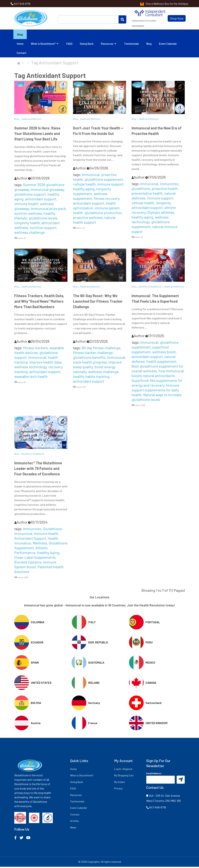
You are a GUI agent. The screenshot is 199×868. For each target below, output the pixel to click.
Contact (22, 54)
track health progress (90, 363)
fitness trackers (35, 349)
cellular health (84, 185)
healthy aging (84, 190)
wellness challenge (30, 233)
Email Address (154, 774)
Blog (149, 45)
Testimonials (131, 45)
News (73, 828)
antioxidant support (41, 200)
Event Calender (168, 45)
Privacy (118, 790)
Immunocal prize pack (48, 210)
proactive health (165, 190)
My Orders (120, 783)
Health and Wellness (32, 120)
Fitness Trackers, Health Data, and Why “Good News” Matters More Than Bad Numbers (39, 302)
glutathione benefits (89, 359)
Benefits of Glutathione (150, 288)
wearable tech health (31, 378)
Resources (109, 45)
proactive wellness (88, 219)
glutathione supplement (104, 180)
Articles (74, 822)
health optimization (94, 207)
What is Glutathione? (45, 45)
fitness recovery (106, 199)
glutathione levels (43, 219)
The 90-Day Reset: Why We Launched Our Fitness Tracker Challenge (98, 302)
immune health (26, 205)
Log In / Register (123, 770)
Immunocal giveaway (47, 190)
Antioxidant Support (30, 539)
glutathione (141, 190)
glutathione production (103, 214)
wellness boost (164, 353)
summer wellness (28, 214)
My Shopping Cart (124, 777)
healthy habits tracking (91, 378)
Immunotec (169, 185)
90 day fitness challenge (101, 349)
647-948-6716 (22, 4)
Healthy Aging (48, 554)
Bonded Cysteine (28, 563)
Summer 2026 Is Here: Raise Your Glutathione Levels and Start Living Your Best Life (37, 135)
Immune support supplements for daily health (155, 391)
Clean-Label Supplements (35, 559)
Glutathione (52, 530)
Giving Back (87, 45)
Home (20, 45)
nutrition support (43, 229)
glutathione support (30, 195)
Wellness (40, 544)
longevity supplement (92, 192)
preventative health (147, 194)
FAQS (69, 45)
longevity (163, 204)
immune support (110, 185)
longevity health (27, 224)
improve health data (45, 363)
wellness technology (150, 221)
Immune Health (46, 535)
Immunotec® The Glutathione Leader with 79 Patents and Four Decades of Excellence (38, 470)
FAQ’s (73, 790)
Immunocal (91, 176)
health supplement (161, 363)
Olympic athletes (161, 213)
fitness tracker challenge (93, 354)
